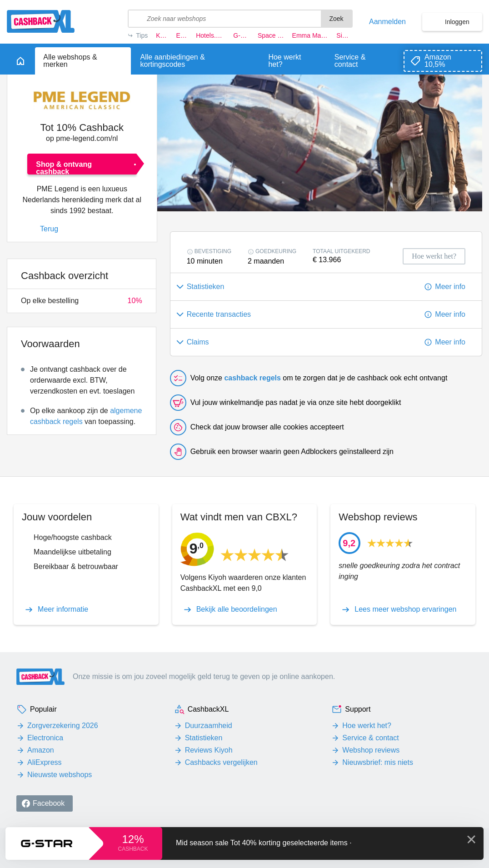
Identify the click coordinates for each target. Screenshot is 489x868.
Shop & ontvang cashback (64, 167)
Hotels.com (210, 35)
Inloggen (457, 22)
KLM (162, 35)
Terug (49, 229)
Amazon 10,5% (438, 61)
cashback (133, 849)
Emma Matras (310, 35)
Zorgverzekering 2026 (63, 726)
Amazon (41, 750)
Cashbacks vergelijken (221, 762)
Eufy (182, 35)
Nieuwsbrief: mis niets (378, 762)
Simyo (344, 35)
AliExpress (45, 762)
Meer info (450, 287)
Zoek (336, 19)
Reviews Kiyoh (209, 750)
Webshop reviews (371, 750)
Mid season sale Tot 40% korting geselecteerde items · (264, 843)
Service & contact (371, 738)
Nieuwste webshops (60, 775)
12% (133, 839)
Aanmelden (387, 22)
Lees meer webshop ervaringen (405, 609)
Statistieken (204, 738)
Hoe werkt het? (367, 726)
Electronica (45, 738)
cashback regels (252, 378)
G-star (241, 35)
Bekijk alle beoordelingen (237, 609)
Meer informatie (63, 609)
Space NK (271, 35)
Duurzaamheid (209, 726)
